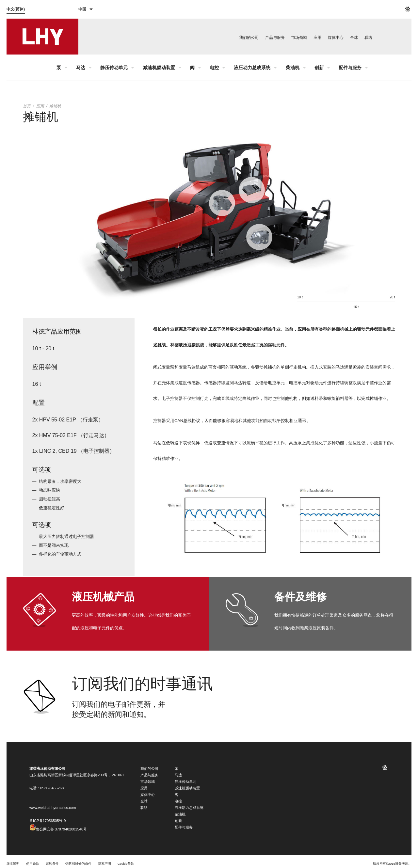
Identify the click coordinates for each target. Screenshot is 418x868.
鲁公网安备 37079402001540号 (58, 829)
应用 (40, 106)
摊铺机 (55, 106)
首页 (27, 106)
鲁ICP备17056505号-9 (48, 821)
